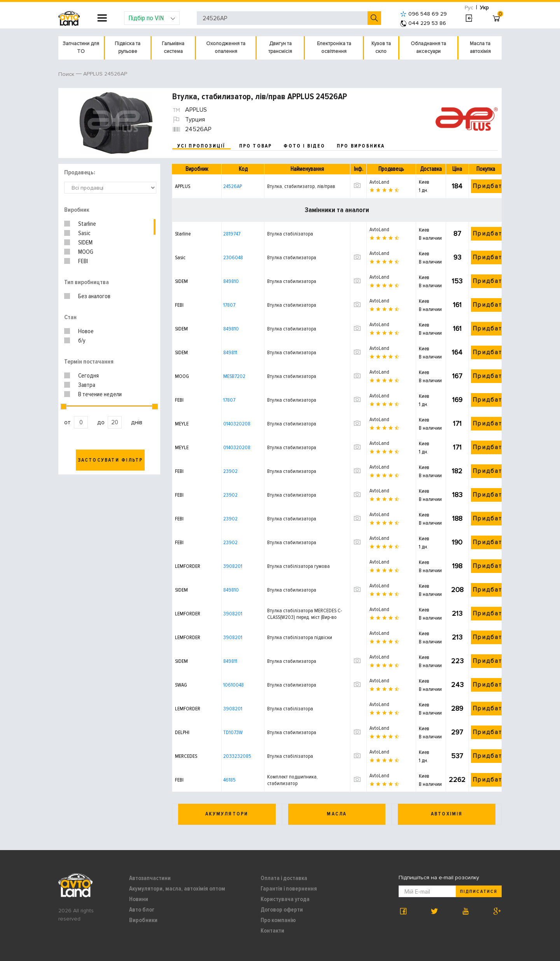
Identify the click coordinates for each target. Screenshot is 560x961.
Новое (86, 331)
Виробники (143, 920)
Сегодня (88, 376)
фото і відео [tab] (304, 146)
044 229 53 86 (423, 23)
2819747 (232, 234)
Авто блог (142, 910)
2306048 (233, 257)
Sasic (84, 233)
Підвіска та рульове (128, 47)
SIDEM (85, 242)
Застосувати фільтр (110, 460)
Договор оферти (282, 910)
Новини (139, 899)
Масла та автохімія (480, 47)
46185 (229, 780)
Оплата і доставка (284, 878)
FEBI (83, 261)
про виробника (361, 146)
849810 (231, 281)
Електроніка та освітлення (334, 47)
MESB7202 (234, 376)
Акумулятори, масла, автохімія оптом (177, 889)
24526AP (233, 186)
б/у (82, 341)
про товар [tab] (256, 146)
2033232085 (237, 756)
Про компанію (278, 920)
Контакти (272, 931)
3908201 (233, 566)
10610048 (234, 685)
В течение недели (100, 394)
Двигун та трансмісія (280, 47)
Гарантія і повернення (289, 889)
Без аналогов (94, 296)
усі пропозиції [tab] (201, 146)
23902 (230, 471)
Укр (484, 8)
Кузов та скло (381, 47)
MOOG (86, 252)
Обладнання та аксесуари (428, 47)
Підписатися (479, 892)
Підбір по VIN (152, 18)
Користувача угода (285, 899)
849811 (230, 352)
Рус (469, 8)
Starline (87, 224)
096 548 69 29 (423, 14)
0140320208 (237, 424)
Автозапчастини (150, 878)
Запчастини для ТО (81, 47)
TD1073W (233, 732)
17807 (229, 305)
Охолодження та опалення (226, 47)
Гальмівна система (173, 47)
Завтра (87, 385)
